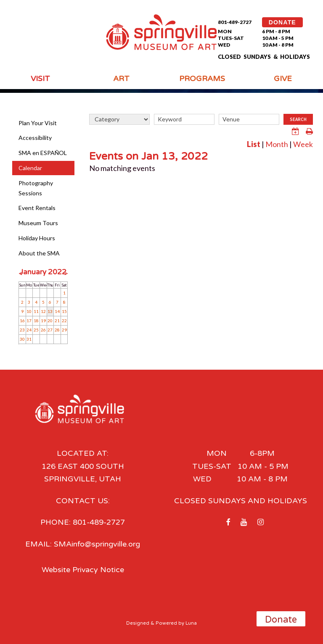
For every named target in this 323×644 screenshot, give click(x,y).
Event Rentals (37, 208)
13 (50, 311)
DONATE (282, 22)
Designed (138, 622)
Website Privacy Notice (83, 569)
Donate (281, 620)
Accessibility (35, 138)
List (254, 144)
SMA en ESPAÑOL (43, 153)
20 (50, 321)
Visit (40, 79)
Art (121, 79)
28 (57, 330)
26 (43, 330)
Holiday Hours (37, 238)
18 (36, 321)
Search (298, 119)
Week (303, 144)
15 (64, 311)
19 (43, 321)
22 (64, 321)
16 (22, 321)
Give (283, 79)
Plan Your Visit (38, 123)
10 (29, 311)
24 (29, 330)
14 (57, 311)
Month (277, 144)
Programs (202, 79)
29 (64, 330)
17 (29, 321)
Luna (191, 622)
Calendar (30, 168)
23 (22, 330)
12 (43, 311)
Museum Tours (38, 223)
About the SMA (39, 253)
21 (57, 321)
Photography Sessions (36, 188)
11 (36, 311)
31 (29, 339)
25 (36, 330)
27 (50, 330)
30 (22, 339)
